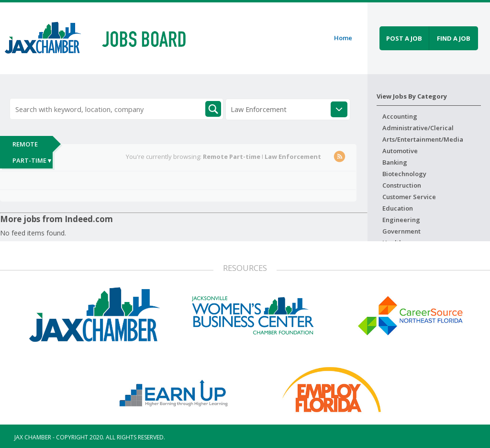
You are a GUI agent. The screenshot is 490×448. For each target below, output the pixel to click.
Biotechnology (404, 174)
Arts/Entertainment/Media (423, 139)
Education (398, 208)
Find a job (454, 38)
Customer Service (409, 197)
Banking (395, 162)
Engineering (401, 220)
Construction (402, 185)
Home (343, 38)
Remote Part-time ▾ (32, 152)
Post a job (404, 38)
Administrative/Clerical (418, 128)
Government (401, 231)
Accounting (400, 116)
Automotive (400, 151)
